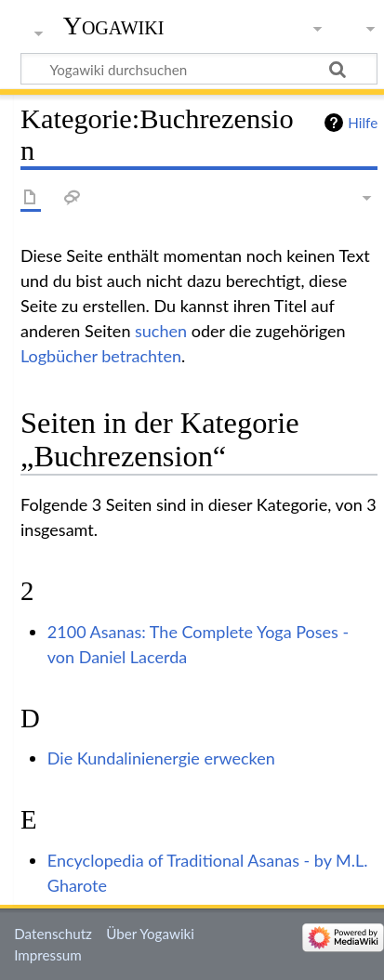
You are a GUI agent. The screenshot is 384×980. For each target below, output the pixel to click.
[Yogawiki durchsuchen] (199, 69)
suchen (161, 331)
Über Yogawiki (150, 934)
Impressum (48, 955)
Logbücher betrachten (101, 356)
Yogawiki (114, 26)
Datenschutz (53, 934)
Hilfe (363, 123)
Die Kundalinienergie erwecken (161, 758)
